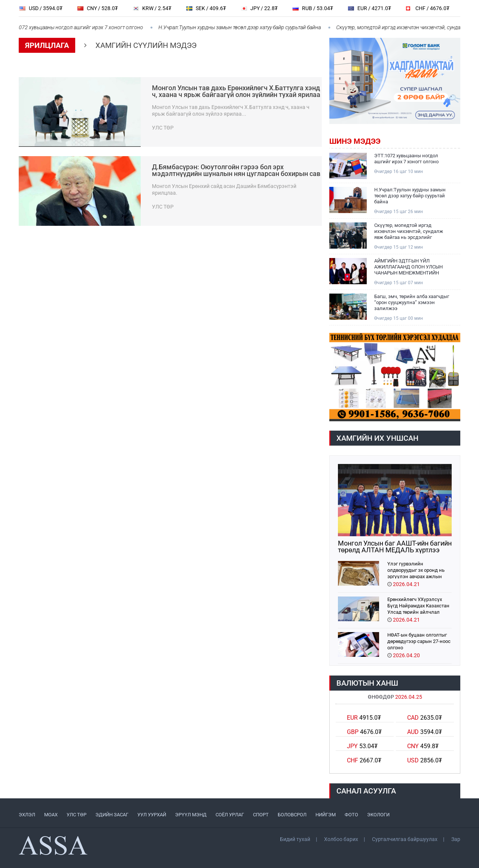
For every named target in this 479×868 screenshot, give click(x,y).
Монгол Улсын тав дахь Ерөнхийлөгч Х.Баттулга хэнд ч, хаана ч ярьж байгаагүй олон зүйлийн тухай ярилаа (236, 91)
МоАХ (51, 815)
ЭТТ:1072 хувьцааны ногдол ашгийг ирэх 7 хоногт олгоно (406, 159)
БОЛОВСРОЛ (292, 815)
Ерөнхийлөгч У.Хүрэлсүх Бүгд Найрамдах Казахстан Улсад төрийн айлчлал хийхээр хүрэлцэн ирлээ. (418, 605)
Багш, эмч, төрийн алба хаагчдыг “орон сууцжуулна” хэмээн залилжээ (412, 302)
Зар (456, 839)
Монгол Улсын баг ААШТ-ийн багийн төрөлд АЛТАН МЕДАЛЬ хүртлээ (395, 547)
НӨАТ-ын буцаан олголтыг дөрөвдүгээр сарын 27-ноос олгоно (419, 641)
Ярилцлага (47, 45)
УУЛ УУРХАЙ (152, 815)
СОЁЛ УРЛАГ (230, 815)
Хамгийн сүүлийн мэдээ (146, 45)
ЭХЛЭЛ (27, 815)
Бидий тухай (295, 839)
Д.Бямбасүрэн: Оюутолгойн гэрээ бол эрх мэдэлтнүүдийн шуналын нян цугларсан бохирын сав (236, 170)
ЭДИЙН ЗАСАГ (112, 815)
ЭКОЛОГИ (378, 815)
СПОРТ (261, 815)
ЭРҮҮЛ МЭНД (191, 815)
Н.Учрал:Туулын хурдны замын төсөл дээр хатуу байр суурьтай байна (243, 27)
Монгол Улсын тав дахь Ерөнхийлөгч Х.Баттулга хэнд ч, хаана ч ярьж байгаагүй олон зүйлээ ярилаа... (231, 110)
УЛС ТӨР (77, 815)
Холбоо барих (341, 839)
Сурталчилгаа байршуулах (405, 839)
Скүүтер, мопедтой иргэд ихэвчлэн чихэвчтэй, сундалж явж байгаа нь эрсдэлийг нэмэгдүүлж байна (409, 231)
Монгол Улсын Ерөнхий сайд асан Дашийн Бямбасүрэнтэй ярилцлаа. (224, 189)
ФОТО (351, 815)
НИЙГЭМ (326, 815)
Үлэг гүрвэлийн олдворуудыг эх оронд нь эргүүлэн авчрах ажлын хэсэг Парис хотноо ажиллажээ (416, 570)
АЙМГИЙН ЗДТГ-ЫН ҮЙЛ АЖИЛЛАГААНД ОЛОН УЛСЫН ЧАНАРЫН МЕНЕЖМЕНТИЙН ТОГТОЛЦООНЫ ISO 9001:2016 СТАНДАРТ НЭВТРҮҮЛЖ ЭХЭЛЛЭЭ (409, 267)
